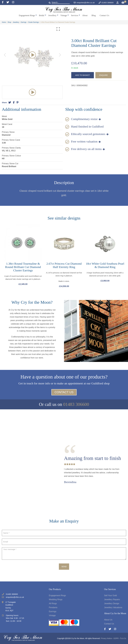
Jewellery (52, 15)
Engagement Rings (27, 15)
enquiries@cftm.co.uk (84, 3)
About (85, 15)
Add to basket (83, 75)
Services (75, 15)
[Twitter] (9, 2)
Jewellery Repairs (112, 600)
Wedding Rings (56, 600)
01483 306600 (107, 3)
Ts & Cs (123, 638)
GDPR (116, 638)
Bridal (42, 15)
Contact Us (104, 15)
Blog (94, 15)
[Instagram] (13, 2)
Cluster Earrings (33, 22)
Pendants (53, 608)
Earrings (24, 22)
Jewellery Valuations (113, 608)
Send (64, 567)
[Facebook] (4, 2)
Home (4, 22)
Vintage (64, 15)
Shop (9, 22)
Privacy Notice (106, 638)
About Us (108, 620)
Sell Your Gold (110, 596)
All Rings (53, 604)
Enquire (104, 75)
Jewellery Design (112, 604)
